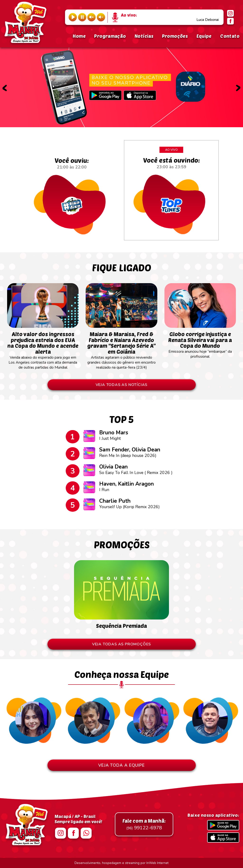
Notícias (144, 36)
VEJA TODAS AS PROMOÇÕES (121, 644)
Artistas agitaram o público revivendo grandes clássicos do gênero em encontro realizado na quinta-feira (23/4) (121, 348)
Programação (110, 36)
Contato (230, 36)
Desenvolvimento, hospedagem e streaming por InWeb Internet (121, 863)
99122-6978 (144, 824)
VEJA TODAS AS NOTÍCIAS (122, 385)
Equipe (204, 36)
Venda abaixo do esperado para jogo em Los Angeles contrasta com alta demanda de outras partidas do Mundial (43, 348)
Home (79, 36)
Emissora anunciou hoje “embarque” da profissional (200, 343)
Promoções (175, 36)
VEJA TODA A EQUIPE (121, 765)
